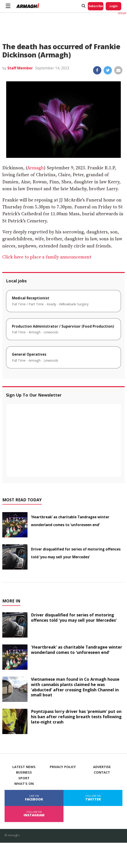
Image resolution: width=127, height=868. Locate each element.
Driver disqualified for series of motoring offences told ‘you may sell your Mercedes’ (74, 617)
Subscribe (96, 6)
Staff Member (20, 68)
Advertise (102, 767)
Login (114, 6)
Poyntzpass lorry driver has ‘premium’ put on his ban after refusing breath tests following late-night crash (76, 717)
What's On (24, 784)
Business (24, 772)
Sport (24, 778)
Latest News (24, 767)
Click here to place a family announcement (47, 257)
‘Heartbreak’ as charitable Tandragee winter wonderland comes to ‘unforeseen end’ (77, 650)
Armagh (35, 168)
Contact (102, 772)
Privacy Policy (63, 767)
